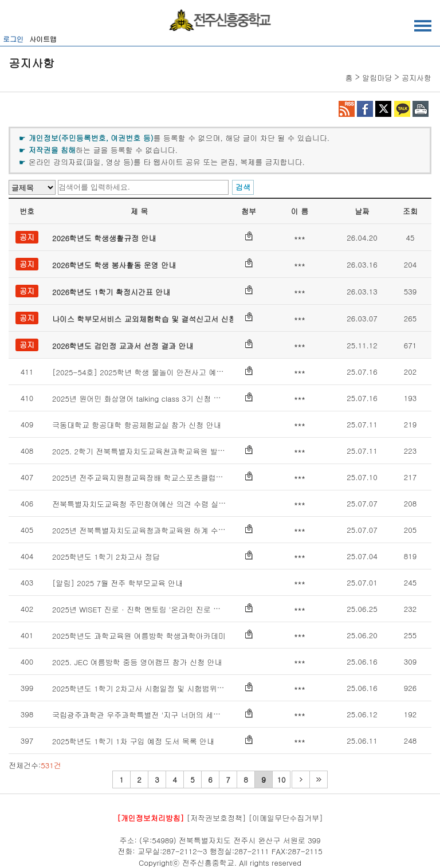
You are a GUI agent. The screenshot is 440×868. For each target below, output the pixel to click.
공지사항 (417, 78)
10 (282, 779)
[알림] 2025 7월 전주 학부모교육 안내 (117, 583)
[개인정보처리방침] (150, 818)
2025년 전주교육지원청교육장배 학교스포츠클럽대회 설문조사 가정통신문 (177, 478)
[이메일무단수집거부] (286, 818)
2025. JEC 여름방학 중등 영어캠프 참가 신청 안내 (137, 662)
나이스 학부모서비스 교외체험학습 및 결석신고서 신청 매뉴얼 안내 (165, 319)
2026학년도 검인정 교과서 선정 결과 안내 (123, 346)
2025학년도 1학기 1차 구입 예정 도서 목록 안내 (133, 741)
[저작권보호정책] (217, 818)
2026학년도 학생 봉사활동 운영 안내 (114, 265)
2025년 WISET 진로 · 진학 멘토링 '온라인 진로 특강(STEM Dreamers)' (172, 609)
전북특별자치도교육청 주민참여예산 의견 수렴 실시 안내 (148, 504)
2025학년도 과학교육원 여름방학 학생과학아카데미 (139, 636)
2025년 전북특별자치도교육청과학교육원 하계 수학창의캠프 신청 (162, 530)
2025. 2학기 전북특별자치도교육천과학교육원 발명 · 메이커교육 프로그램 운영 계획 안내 (203, 451)
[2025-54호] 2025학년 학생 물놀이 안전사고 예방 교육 (147, 372)
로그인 (13, 39)
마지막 (319, 779)
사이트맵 (43, 39)
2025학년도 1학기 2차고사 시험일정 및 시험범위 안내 (143, 688)
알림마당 (377, 78)
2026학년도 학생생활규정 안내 (104, 238)
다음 (300, 779)
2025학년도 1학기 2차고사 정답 (106, 557)
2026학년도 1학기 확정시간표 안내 (111, 292)
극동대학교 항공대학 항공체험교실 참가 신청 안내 (137, 425)
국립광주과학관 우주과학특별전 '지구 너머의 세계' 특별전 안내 (158, 715)
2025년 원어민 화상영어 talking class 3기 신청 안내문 (144, 398)
